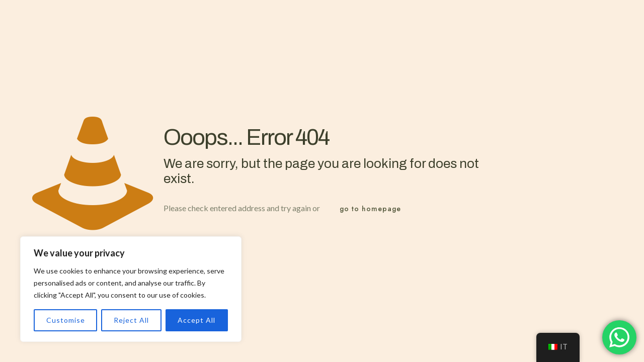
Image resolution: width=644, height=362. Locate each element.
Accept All (196, 320)
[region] (131, 289)
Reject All (131, 320)
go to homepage (370, 209)
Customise (66, 320)
